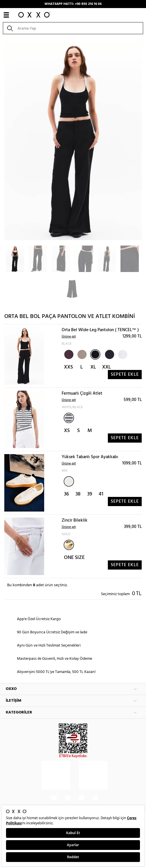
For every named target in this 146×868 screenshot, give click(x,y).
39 (90, 494)
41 (101, 494)
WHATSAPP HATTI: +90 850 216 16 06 (73, 4)
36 (67, 494)
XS (67, 431)
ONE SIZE (74, 558)
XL (93, 367)
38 (78, 494)
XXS (68, 367)
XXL (107, 367)
